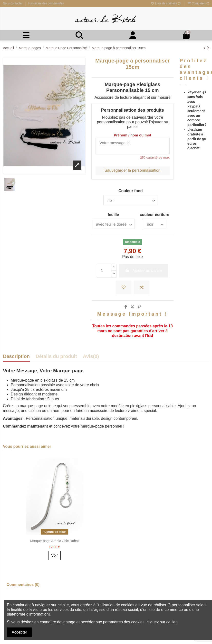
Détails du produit (56, 357)
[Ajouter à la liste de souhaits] (124, 287)
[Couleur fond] (131, 200)
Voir (55, 555)
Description (16, 357)
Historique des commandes (46, 3)
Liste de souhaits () (166, 3)
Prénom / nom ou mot (133, 135)
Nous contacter (13, 3)
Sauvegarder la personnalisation (132, 170)
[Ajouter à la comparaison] (142, 287)
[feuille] (113, 224)
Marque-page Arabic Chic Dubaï (54, 541)
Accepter (19, 632)
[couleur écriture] (154, 224)
